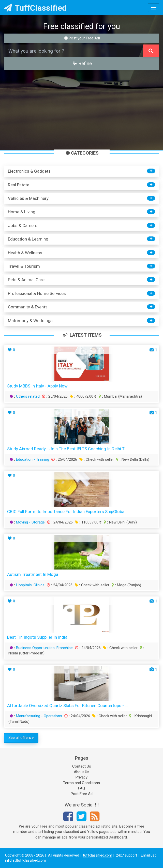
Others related (28, 396)
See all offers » (21, 738)
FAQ (81, 788)
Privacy (81, 777)
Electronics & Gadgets (29, 171)
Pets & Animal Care (26, 280)
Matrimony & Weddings (30, 321)
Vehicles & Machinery (28, 198)
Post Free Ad (82, 794)
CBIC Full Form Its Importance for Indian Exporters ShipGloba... (67, 512)
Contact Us (82, 766)
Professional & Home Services (37, 293)
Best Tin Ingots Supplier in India (37, 637)
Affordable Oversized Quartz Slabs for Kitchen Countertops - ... (68, 706)
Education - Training (33, 459)
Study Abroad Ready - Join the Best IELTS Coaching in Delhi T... (67, 449)
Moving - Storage (30, 522)
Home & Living (22, 212)
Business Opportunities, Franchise (44, 648)
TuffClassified (35, 8)
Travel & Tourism (24, 266)
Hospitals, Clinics (30, 585)
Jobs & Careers (23, 226)
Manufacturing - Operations (39, 716)
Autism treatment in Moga (33, 574)
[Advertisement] (81, 110)
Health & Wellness (25, 253)
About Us (81, 772)
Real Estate (19, 185)
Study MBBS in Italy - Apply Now (37, 386)
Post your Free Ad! (82, 38)
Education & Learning (28, 239)
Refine (82, 63)
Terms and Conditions (81, 783)
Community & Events (28, 307)
